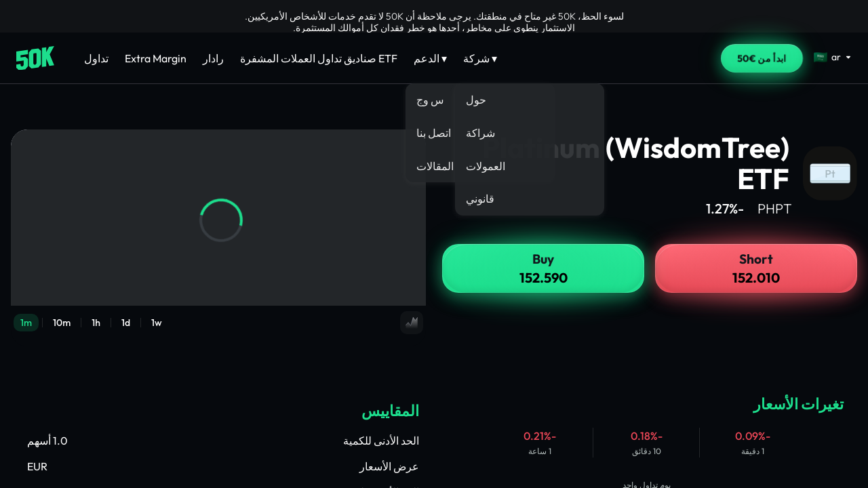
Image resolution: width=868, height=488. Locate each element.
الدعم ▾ (430, 58)
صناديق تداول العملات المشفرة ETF (319, 58)
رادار (213, 58)
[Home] (35, 58)
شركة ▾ (480, 58)
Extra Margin (156, 58)
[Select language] (833, 57)
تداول (96, 58)
